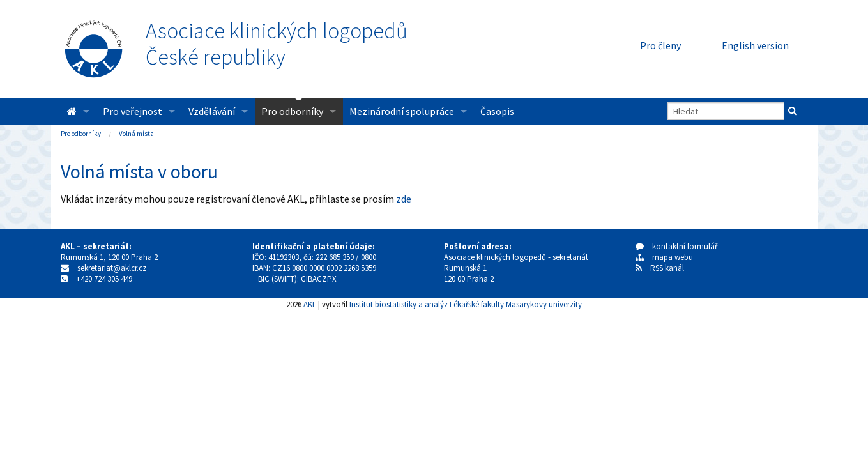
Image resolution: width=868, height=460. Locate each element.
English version (755, 45)
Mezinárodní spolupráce (402, 111)
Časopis (497, 111)
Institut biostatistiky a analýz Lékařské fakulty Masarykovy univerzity (466, 304)
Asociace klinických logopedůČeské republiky (277, 44)
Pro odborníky (292, 111)
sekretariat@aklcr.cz (112, 268)
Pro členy (660, 45)
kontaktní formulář (677, 246)
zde (404, 199)
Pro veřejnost (133, 111)
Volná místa (136, 134)
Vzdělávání (212, 111)
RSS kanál (667, 268)
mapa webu (664, 257)
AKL (310, 304)
